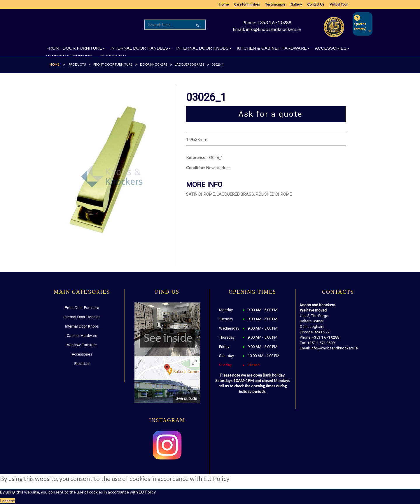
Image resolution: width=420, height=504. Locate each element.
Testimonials (275, 4)
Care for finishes (247, 4)
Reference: (196, 157)
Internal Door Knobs (82, 326)
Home (224, 4)
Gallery (296, 4)
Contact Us (316, 4)
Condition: (196, 168)
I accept (7, 501)
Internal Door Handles (82, 317)
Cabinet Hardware (82, 336)
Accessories (82, 354)
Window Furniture (82, 345)
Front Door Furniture (82, 308)
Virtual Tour (339, 4)
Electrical (82, 364)
